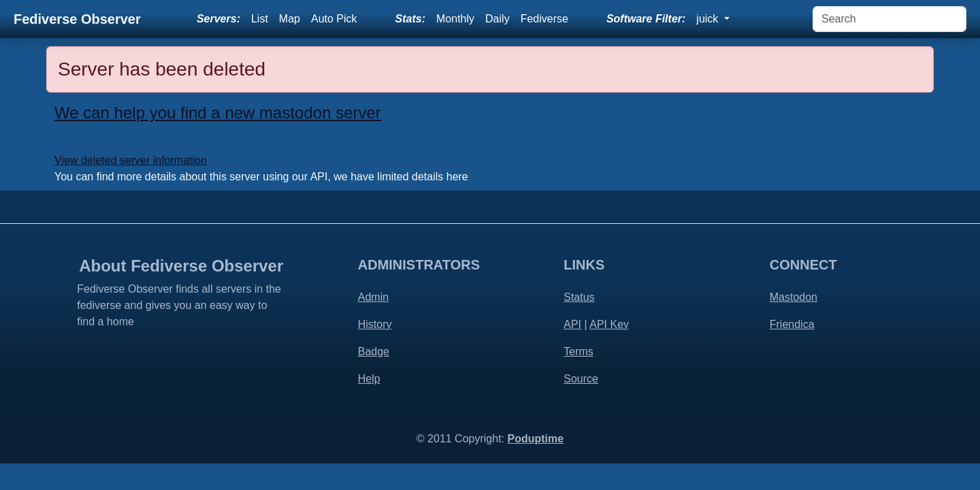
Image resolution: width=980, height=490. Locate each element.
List (260, 19)
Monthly (455, 19)
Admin (373, 297)
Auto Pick (334, 19)
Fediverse (544, 19)
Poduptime (535, 439)
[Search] (889, 19)
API (572, 324)
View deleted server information (131, 160)
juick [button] (708, 19)
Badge (374, 352)
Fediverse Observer (77, 19)
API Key (609, 324)
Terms (578, 352)
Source (581, 379)
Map (290, 19)
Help (369, 379)
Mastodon (794, 297)
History (375, 324)
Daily (497, 19)
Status (579, 297)
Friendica (792, 324)
